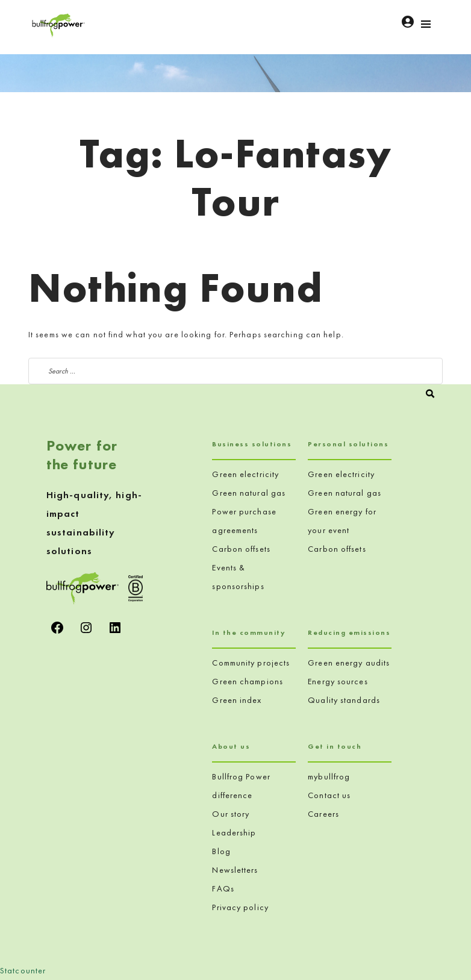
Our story (231, 814)
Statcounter (23, 970)
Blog (221, 851)
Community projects (251, 663)
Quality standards (344, 700)
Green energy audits (349, 663)
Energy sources (338, 681)
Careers (323, 814)
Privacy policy (240, 907)
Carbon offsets (241, 549)
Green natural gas (249, 493)
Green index (237, 700)
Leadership (234, 832)
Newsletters (235, 870)
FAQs (223, 888)
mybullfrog (329, 776)
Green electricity (245, 474)
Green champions (248, 681)
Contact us (329, 795)
